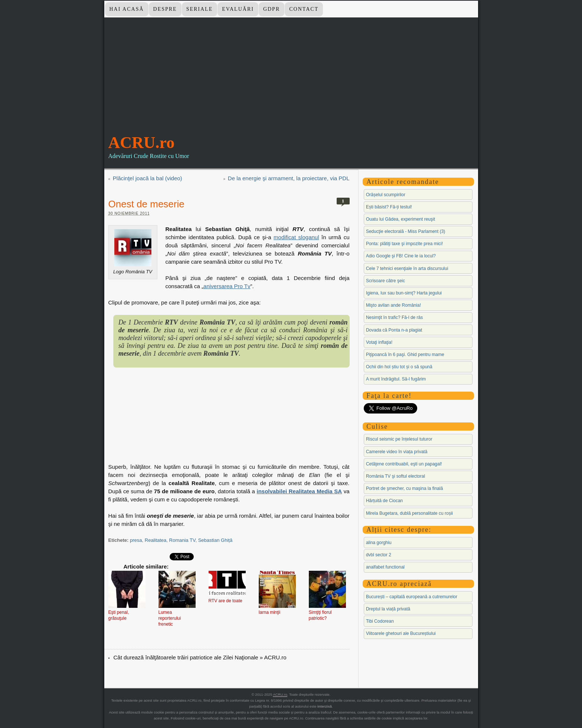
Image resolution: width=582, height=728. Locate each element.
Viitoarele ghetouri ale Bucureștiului (401, 633)
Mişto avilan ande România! (393, 305)
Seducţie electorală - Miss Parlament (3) (406, 231)
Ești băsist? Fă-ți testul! (389, 207)
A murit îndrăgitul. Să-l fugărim (396, 379)
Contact (304, 9)
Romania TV (182, 540)
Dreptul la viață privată (388, 609)
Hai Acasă (126, 9)
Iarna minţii (270, 612)
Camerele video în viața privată (397, 452)
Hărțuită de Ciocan (384, 501)
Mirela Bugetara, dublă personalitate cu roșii (409, 513)
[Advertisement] (291, 81)
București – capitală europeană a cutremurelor (412, 597)
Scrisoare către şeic (385, 281)
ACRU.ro (142, 143)
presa (136, 540)
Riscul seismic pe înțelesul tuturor (399, 439)
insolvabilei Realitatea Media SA (299, 491)
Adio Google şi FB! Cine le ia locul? (401, 256)
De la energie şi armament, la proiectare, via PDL (289, 178)
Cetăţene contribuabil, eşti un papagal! (404, 464)
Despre (165, 9)
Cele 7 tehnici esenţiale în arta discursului (407, 269)
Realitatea (156, 540)
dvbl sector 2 (379, 555)
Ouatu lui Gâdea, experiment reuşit (400, 219)
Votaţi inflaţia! (379, 342)
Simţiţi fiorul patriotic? (320, 615)
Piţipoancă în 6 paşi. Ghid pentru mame (405, 355)
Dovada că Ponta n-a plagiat (394, 330)
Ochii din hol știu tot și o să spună (399, 367)
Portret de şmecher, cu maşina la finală (404, 488)
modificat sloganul (296, 237)
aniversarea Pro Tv (227, 286)
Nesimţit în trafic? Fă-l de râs (394, 317)
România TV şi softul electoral (395, 476)
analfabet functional (385, 567)
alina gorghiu (379, 543)
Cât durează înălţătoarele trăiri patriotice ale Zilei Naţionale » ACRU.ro (200, 657)
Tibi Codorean (380, 621)
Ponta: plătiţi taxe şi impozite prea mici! (404, 244)
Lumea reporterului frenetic (170, 618)
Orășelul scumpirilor (386, 195)
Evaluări (238, 9)
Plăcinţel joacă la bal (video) (148, 178)
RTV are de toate (225, 601)
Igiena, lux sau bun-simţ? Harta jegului (404, 293)
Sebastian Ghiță (215, 540)
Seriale (200, 9)
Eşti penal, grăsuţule (119, 615)
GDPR (272, 9)
